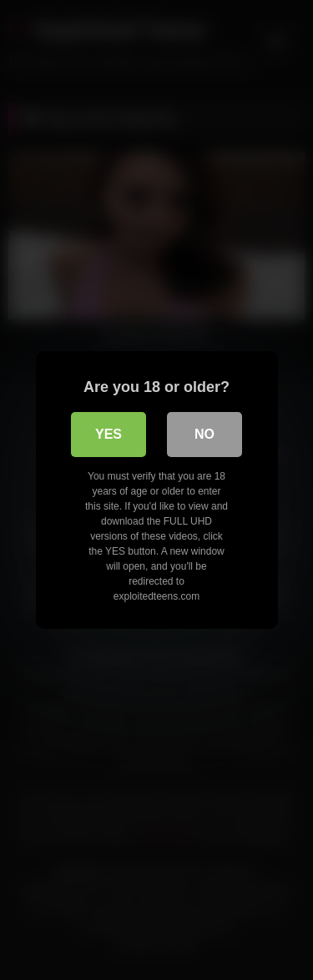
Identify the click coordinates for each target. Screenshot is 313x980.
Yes (109, 434)
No (204, 434)
